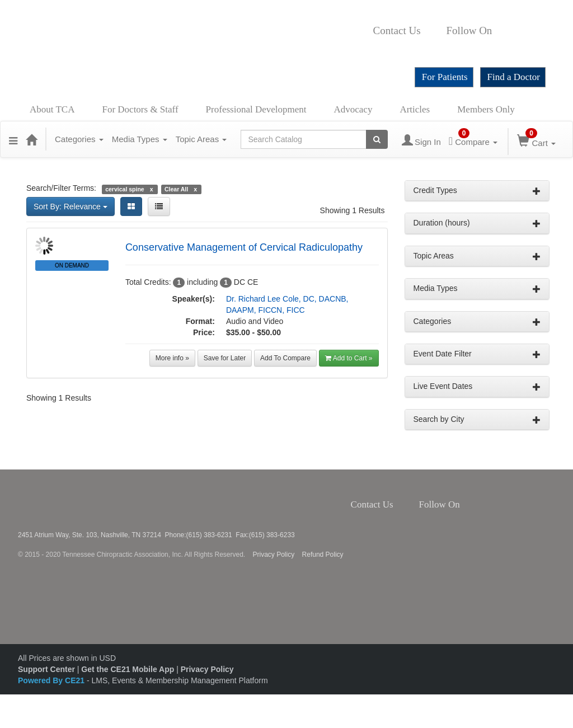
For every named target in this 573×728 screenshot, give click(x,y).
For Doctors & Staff (140, 109)
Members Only (486, 109)
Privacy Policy (274, 555)
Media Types (140, 139)
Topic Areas (201, 139)
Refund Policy (323, 555)
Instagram (526, 31)
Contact (430, 31)
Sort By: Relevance (71, 206)
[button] (13, 139)
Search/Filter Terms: (61, 188)
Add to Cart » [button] (349, 358)
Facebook (498, 31)
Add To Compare (285, 358)
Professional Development (256, 109)
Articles (415, 109)
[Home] (31, 139)
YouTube (377, 48)
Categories (79, 139)
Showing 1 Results (353, 210)
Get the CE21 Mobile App (128, 669)
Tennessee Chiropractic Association (48, 500)
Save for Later (225, 358)
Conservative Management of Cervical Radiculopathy (244, 247)
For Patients (445, 77)
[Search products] (377, 139)
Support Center (46, 669)
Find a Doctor (514, 77)
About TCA (52, 109)
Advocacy (353, 109)
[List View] (159, 206)
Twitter (510, 31)
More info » (172, 358)
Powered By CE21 (52, 680)
